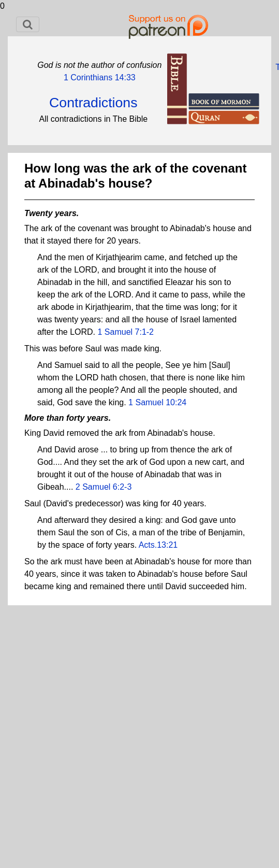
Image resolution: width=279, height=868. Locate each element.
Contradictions (93, 103)
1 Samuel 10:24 (157, 402)
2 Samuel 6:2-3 (104, 487)
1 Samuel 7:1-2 (126, 332)
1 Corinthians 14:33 (100, 77)
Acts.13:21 (158, 545)
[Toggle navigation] (28, 24)
